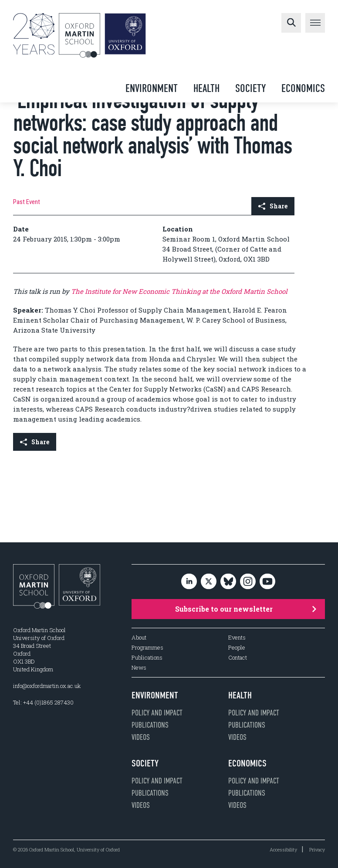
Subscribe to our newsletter (246, 609)
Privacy (317, 849)
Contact (238, 658)
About (139, 638)
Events (237, 638)
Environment (152, 88)
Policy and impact (157, 713)
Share (273, 206)
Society (250, 88)
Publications (147, 658)
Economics (303, 88)
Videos (141, 737)
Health (206, 88)
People (237, 648)
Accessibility (283, 849)
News (139, 668)
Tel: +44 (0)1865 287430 (43, 702)
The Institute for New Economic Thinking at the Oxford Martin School (179, 291)
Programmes (147, 648)
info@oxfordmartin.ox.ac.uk (47, 686)
